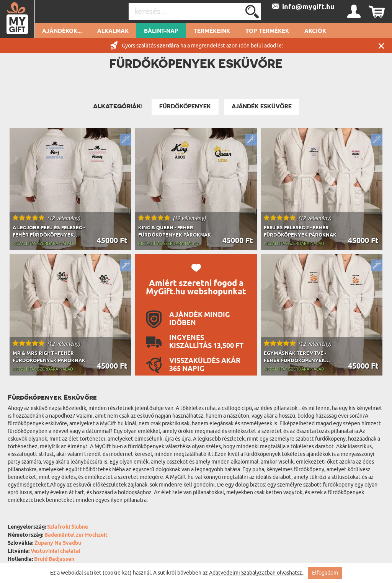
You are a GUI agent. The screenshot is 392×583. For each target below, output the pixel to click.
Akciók (315, 31)
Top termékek (267, 31)
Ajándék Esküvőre (262, 106)
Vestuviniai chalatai (56, 551)
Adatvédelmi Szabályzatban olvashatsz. (256, 573)
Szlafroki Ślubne (68, 527)
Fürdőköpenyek (185, 106)
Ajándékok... (62, 31)
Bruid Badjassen (54, 559)
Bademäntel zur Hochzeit (76, 535)
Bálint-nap (161, 31)
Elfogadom (325, 573)
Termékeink (212, 31)
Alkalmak (113, 31)
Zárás (381, 46)
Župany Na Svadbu (58, 543)
